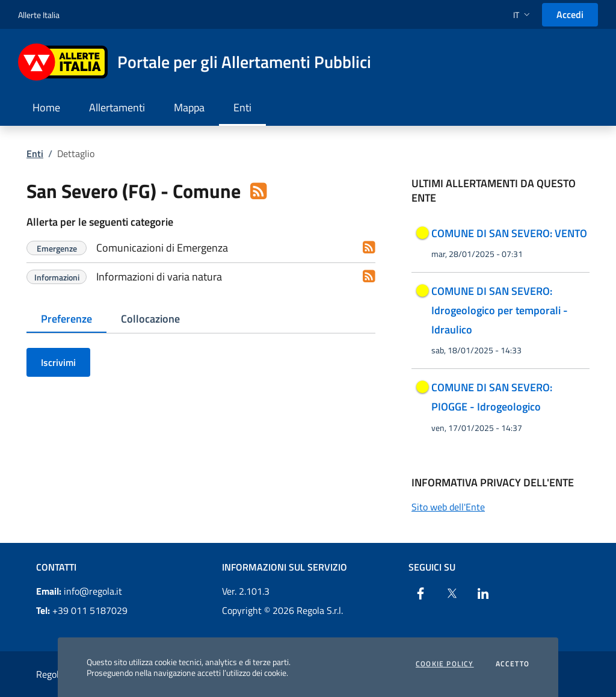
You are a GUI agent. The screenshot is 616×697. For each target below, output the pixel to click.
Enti (35, 153)
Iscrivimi (58, 362)
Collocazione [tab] (150, 319)
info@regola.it (79, 591)
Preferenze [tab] (66, 319)
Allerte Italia (39, 15)
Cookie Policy (445, 664)
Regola (50, 674)
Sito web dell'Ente (448, 507)
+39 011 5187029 (82, 610)
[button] (523, 15)
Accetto (513, 664)
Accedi (570, 14)
